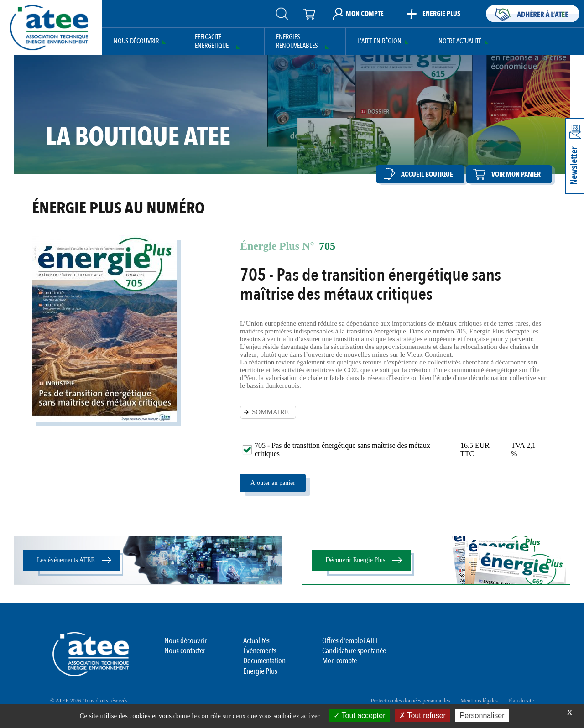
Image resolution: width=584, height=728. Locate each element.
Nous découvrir (136, 41)
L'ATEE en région (379, 41)
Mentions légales (479, 701)
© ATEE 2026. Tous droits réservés (89, 701)
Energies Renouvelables (297, 42)
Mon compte (339, 661)
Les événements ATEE (66, 560)
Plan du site (521, 701)
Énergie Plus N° (277, 246)
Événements (260, 651)
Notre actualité (460, 41)
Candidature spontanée (354, 651)
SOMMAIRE (270, 412)
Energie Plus (260, 671)
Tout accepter (359, 715)
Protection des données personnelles (411, 701)
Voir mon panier (516, 174)
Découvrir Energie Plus (355, 560)
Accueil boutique (427, 174)
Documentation (264, 661)
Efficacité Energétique (212, 42)
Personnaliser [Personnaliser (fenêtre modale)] (482, 715)
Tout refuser (422, 715)
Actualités (256, 641)
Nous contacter (185, 651)
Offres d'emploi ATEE (351, 641)
